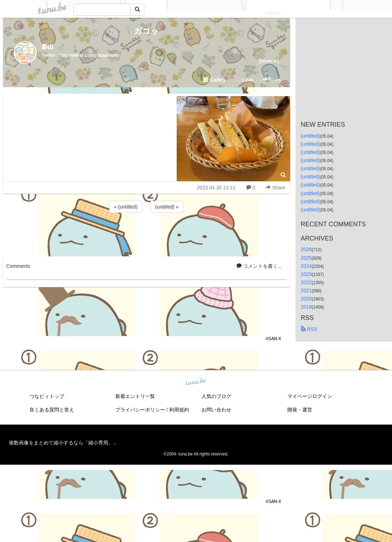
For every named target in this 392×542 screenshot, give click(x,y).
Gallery (214, 80)
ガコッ (146, 31)
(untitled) (310, 136)
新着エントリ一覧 (135, 396)
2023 (306, 274)
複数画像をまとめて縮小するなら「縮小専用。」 (64, 443)
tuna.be (196, 382)
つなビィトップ (47, 396)
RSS (309, 329)
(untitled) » (167, 207)
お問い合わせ (216, 410)
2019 (306, 307)
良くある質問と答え (52, 410)
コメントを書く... (259, 266)
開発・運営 (300, 410)
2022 (306, 282)
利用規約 (179, 410)
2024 (306, 266)
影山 (48, 47)
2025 (306, 258)
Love (244, 80)
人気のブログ (216, 396)
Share (272, 80)
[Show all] (269, 61)
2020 (306, 299)
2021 (306, 291)
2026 (306, 249)
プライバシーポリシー (140, 410)
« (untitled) (126, 207)
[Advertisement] (147, 233)
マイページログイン (310, 396)
